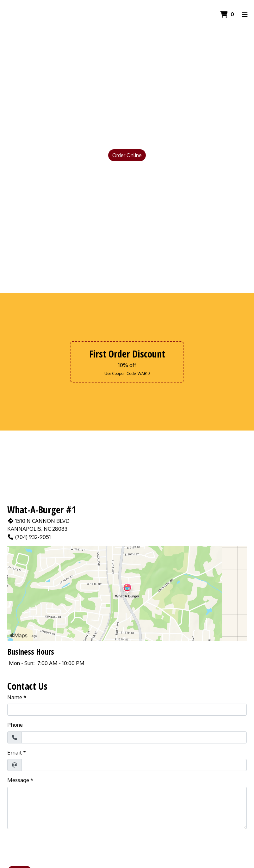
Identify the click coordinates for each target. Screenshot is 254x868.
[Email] (134, 765)
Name (15, 697)
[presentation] (55, 847)
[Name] (127, 710)
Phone (15, 725)
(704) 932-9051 (29, 537)
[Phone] (134, 737)
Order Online (127, 155)
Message (18, 780)
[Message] (127, 808)
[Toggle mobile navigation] (245, 14)
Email (15, 752)
